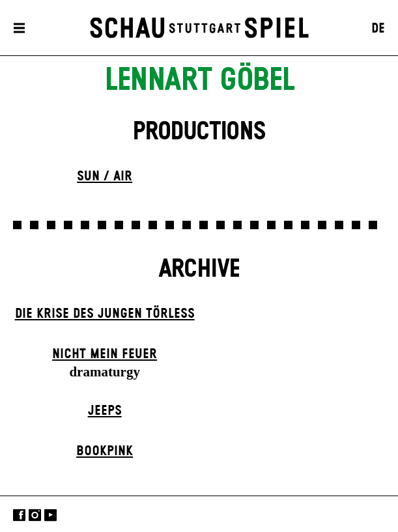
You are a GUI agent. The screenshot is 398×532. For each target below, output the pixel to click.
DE (378, 29)
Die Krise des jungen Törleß (105, 314)
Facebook (19, 515)
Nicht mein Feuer (105, 354)
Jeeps (105, 411)
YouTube (50, 515)
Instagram (35, 515)
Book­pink (105, 451)
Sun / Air (105, 176)
